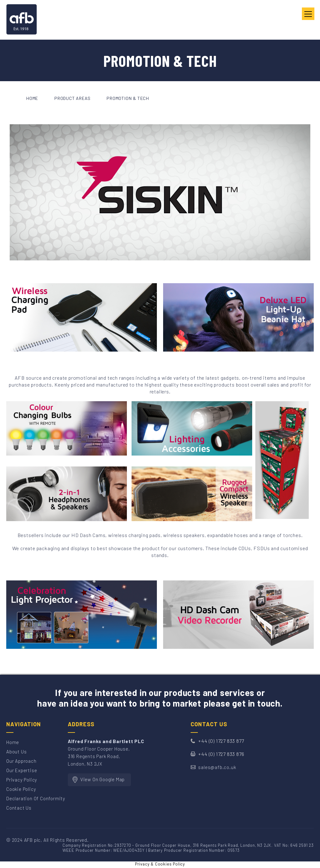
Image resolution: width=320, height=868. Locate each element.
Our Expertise (22, 770)
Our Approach (21, 761)
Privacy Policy (22, 780)
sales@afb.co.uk (217, 767)
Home (13, 742)
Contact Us (19, 808)
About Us (16, 752)
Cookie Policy (21, 789)
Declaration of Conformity (36, 798)
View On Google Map (102, 779)
